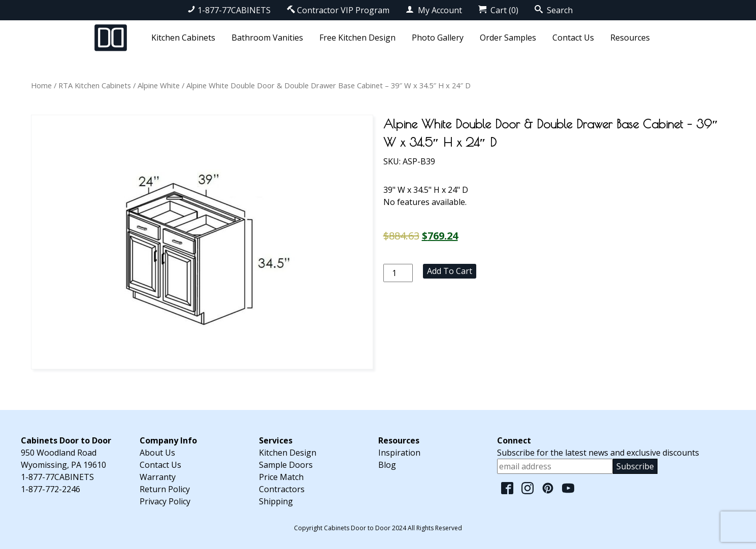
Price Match (281, 477)
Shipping (276, 501)
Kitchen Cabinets (183, 38)
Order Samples (508, 38)
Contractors (282, 489)
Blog (387, 465)
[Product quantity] (398, 273)
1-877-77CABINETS (229, 10)
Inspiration (399, 453)
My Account (434, 10)
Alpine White (159, 85)
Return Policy (165, 489)
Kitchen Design (288, 453)
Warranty (158, 477)
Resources (630, 38)
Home (41, 85)
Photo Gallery (438, 38)
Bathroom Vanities (267, 38)
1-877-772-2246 (51, 489)
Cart (498, 10)
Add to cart (450, 271)
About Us (157, 453)
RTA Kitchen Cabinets (95, 85)
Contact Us (573, 38)
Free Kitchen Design (357, 38)
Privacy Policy (165, 501)
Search (554, 10)
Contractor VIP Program (338, 10)
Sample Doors (286, 465)
